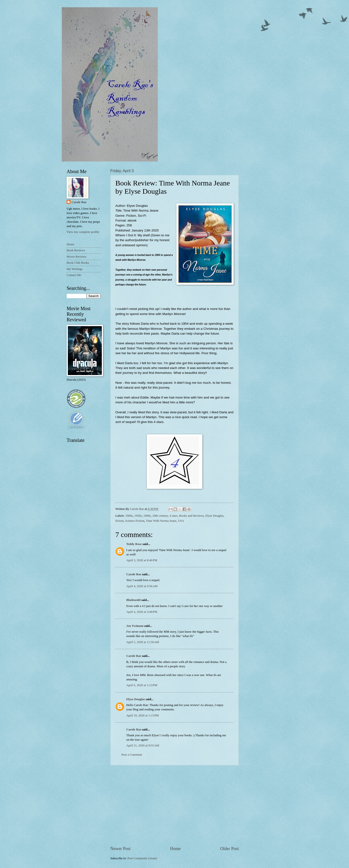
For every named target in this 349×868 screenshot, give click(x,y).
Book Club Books (78, 263)
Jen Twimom (135, 626)
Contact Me (74, 275)
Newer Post (120, 849)
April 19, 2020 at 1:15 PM (143, 715)
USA (181, 521)
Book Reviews (76, 250)
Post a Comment (132, 755)
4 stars (173, 516)
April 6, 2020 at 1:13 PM (142, 685)
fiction (119, 521)
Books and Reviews (191, 516)
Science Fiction (135, 521)
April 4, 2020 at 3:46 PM (142, 612)
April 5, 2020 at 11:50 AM (143, 642)
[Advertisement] (174, 806)
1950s (138, 516)
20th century (160, 516)
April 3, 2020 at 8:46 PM (142, 560)
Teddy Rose (134, 544)
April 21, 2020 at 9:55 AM (143, 745)
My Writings (75, 269)
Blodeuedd (133, 600)
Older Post (229, 849)
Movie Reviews (76, 257)
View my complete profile (83, 232)
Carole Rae (134, 574)
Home (175, 849)
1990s (147, 516)
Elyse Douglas (214, 516)
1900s (129, 516)
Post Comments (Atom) (142, 858)
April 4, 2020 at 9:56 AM (142, 586)
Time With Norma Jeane (161, 521)
